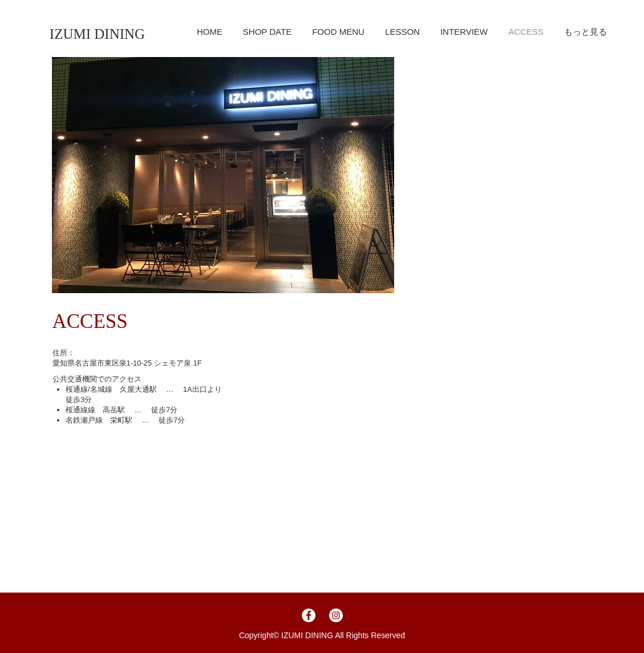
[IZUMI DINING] (97, 34)
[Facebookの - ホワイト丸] (309, 615)
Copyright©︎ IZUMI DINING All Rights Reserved (322, 635)
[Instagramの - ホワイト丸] (336, 615)
